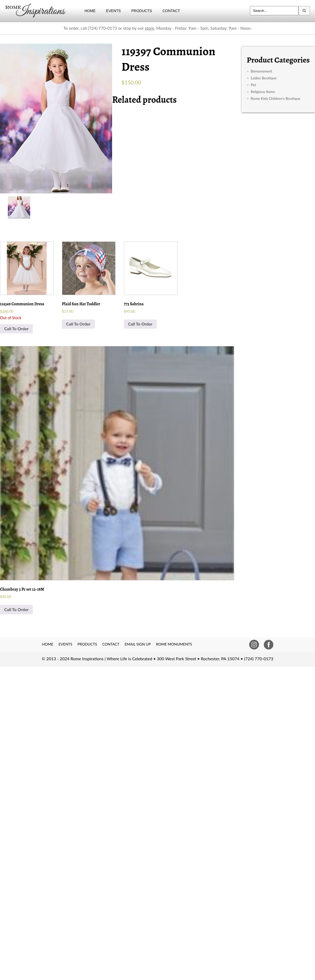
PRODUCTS (142, 11)
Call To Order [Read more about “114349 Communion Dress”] (16, 329)
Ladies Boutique (264, 78)
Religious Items (263, 92)
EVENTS (113, 11)
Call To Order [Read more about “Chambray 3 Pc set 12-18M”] (16, 609)
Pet (253, 85)
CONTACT (171, 11)
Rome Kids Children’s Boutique (275, 98)
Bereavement (261, 71)
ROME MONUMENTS (174, 644)
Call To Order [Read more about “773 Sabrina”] (140, 324)
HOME (90, 11)
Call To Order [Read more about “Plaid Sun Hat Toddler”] (78, 324)
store (150, 28)
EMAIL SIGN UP (138, 644)
